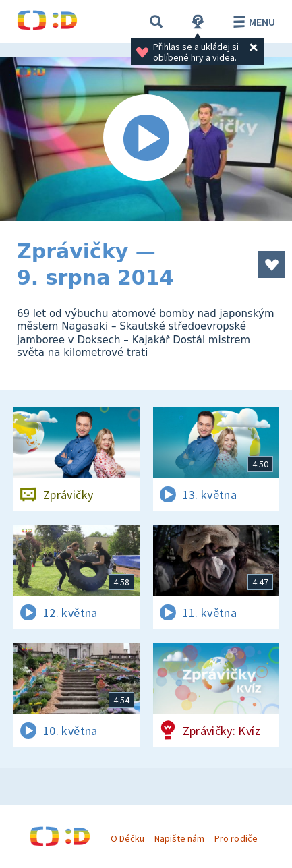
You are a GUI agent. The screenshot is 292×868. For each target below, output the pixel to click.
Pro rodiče (236, 838)
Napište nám (179, 838)
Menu (252, 22)
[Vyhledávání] (156, 22)
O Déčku (127, 838)
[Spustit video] (146, 139)
